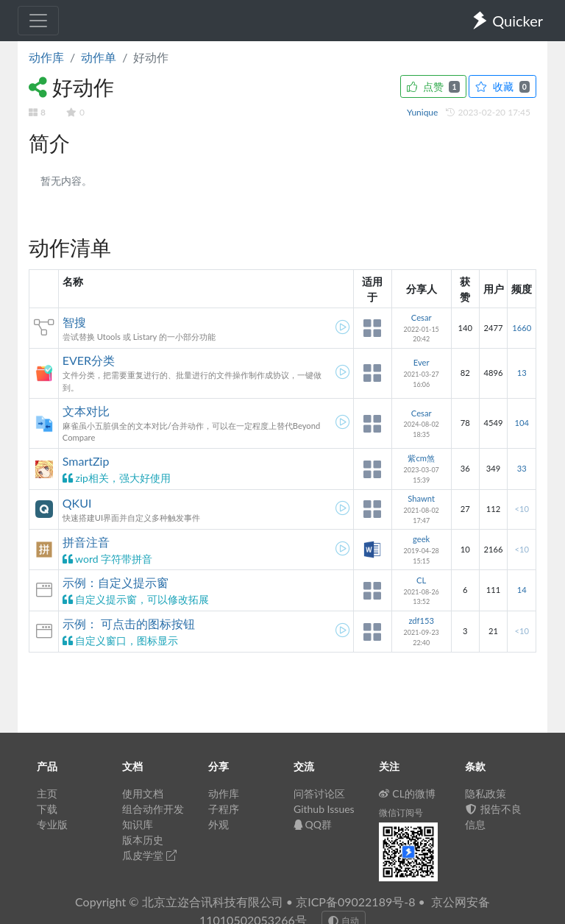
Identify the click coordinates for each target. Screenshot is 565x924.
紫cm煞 (421, 458)
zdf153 (421, 621)
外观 (218, 824)
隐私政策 (486, 793)
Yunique (424, 112)
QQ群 (313, 824)
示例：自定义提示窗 (116, 582)
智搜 (74, 322)
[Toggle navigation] (38, 21)
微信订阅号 (401, 813)
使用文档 (143, 793)
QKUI (77, 503)
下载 (47, 809)
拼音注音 (86, 542)
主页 (47, 793)
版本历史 (143, 840)
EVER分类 (89, 360)
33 (522, 468)
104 (521, 423)
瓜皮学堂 (149, 855)
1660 (522, 328)
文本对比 (86, 411)
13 (522, 373)
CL (421, 580)
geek (421, 539)
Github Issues (324, 809)
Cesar (422, 317)
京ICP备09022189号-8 (355, 902)
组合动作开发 (153, 809)
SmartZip (86, 461)
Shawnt (421, 498)
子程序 (224, 809)
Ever (422, 362)
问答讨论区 (319, 793)
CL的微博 (407, 793)
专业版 (52, 824)
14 (522, 590)
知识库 (138, 824)
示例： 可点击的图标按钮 (129, 623)
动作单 (99, 57)
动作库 (46, 57)
